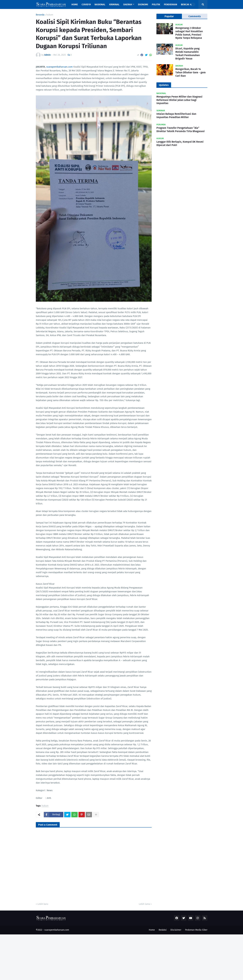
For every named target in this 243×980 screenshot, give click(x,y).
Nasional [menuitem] (100, 4)
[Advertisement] (95, 957)
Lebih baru (43, 904)
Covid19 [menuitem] (86, 4)
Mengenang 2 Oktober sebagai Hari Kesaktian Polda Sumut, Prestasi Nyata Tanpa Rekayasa (189, 33)
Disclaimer (176, 930)
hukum (50, 15)
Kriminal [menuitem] (114, 4)
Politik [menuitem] (156, 4)
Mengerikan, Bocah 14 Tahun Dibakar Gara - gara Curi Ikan (190, 72)
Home (152, 930)
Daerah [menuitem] (128, 4)
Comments (195, 16)
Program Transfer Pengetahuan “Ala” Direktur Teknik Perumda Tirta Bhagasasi (181, 130)
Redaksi (163, 930)
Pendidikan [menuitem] (171, 4)
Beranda (40, 15)
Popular (169, 16)
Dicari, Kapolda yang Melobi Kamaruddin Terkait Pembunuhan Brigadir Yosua (188, 53)
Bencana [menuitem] (186, 4)
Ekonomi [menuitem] (143, 4)
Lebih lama (144, 904)
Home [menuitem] (75, 4)
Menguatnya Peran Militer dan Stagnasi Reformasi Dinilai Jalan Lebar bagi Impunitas (179, 100)
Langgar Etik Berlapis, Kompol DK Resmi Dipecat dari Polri (180, 143)
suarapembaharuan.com (60, 67)
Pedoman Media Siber (196, 930)
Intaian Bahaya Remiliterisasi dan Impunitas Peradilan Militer (176, 116)
